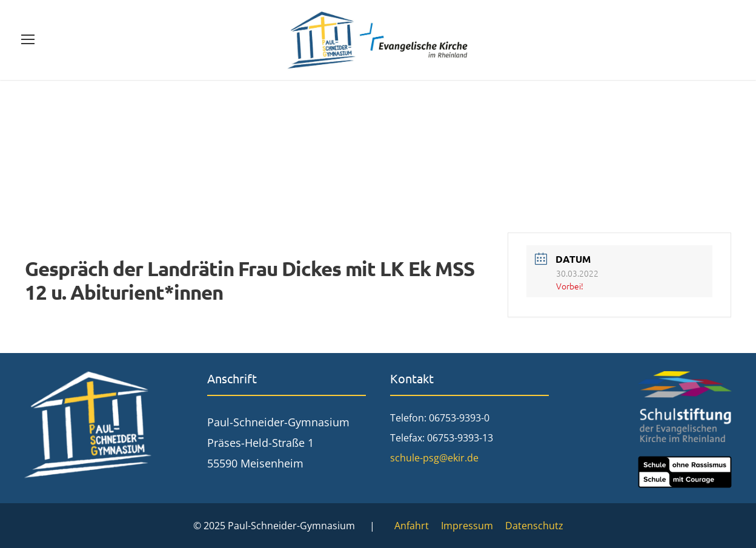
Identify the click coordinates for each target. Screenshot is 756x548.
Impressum (467, 526)
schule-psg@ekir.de (434, 458)
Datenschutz (534, 526)
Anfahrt (412, 526)
